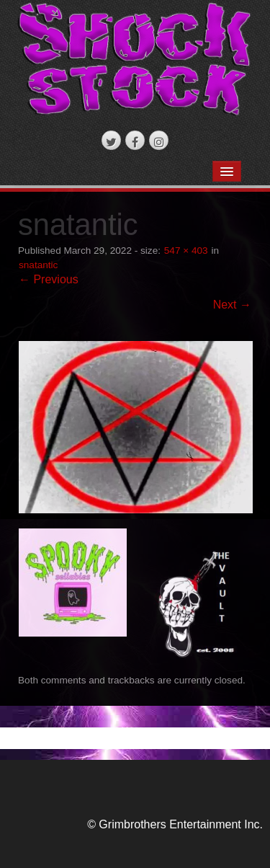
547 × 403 (186, 251)
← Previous (49, 279)
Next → (232, 305)
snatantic (38, 265)
